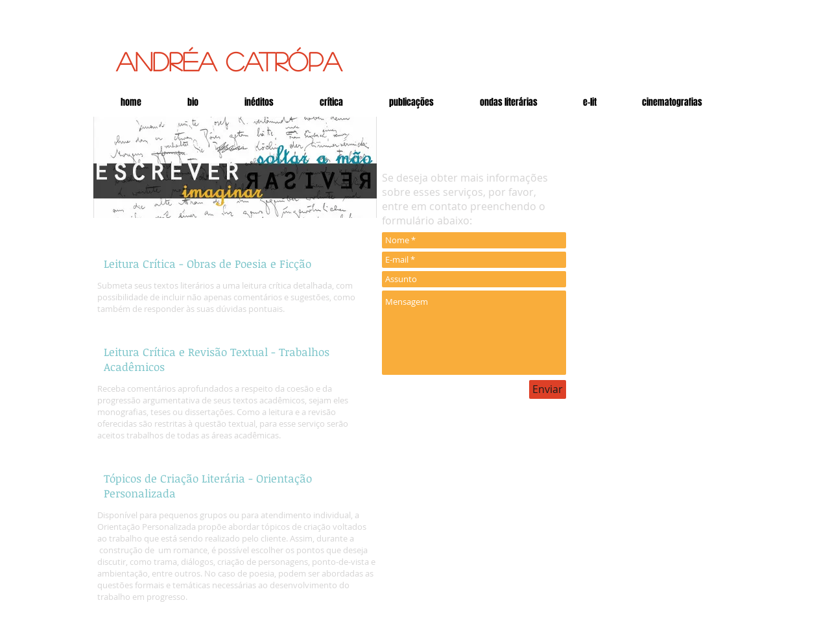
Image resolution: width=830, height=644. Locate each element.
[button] (590, 102)
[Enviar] (548, 389)
